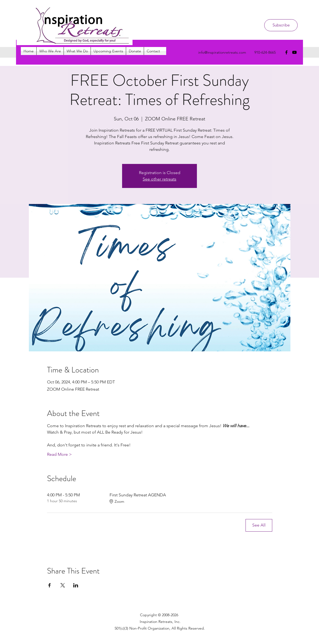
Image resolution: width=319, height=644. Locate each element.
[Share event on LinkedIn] (76, 585)
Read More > (59, 454)
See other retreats (159, 179)
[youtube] (294, 52)
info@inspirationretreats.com (222, 52)
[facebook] (286, 52)
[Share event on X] (63, 585)
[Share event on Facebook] (50, 585)
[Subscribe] (281, 25)
